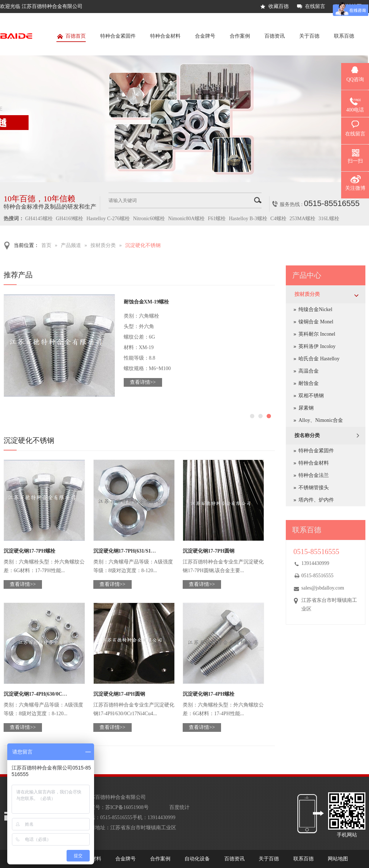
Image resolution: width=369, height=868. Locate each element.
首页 (46, 245)
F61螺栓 (217, 219)
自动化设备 (197, 859)
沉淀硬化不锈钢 (143, 245)
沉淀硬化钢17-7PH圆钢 (209, 551)
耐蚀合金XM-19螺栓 (147, 302)
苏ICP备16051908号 (127, 807)
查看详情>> (143, 382)
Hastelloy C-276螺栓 (108, 219)
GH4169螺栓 (69, 219)
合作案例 (240, 36)
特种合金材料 (165, 36)
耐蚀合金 (309, 383)
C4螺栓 (278, 219)
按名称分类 (307, 435)
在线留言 (315, 6)
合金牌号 (205, 36)
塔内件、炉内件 (316, 500)
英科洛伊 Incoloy (317, 346)
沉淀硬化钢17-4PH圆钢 (119, 694)
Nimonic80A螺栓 (186, 219)
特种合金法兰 (314, 475)
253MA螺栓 (302, 219)
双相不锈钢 (311, 396)
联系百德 (344, 36)
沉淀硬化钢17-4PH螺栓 (209, 694)
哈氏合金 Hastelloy (319, 359)
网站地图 (338, 859)
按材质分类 (103, 245)
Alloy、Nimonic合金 (321, 420)
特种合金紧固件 (118, 36)
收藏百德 (279, 6)
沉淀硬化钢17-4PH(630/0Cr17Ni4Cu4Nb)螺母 (54, 694)
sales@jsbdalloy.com (323, 588)
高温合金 (309, 371)
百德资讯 (275, 36)
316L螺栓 (329, 219)
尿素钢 (306, 408)
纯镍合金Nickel (315, 309)
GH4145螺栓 (39, 219)
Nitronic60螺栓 (149, 219)
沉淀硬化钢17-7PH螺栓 (29, 551)
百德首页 (71, 37)
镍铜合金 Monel (316, 322)
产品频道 (71, 245)
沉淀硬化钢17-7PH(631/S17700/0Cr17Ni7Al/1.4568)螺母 (155, 551)
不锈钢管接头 (314, 488)
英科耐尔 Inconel (317, 334)
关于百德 (309, 36)
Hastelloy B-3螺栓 (248, 219)
